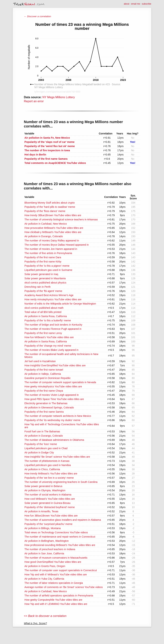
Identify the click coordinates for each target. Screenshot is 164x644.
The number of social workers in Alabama (48, 495)
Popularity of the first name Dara (43, 257)
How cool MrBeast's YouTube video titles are (50, 499)
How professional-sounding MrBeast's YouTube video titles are (60, 545)
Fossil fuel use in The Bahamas (42, 431)
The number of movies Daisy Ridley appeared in (52, 241)
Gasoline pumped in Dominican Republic (48, 378)
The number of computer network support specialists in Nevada (60, 382)
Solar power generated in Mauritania (45, 278)
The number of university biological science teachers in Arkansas (61, 219)
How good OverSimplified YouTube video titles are (53, 562)
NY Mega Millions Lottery (59, 97)
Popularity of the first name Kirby (43, 262)
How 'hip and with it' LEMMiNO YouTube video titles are (56, 604)
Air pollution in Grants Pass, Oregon (45, 566)
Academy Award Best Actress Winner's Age (49, 295)
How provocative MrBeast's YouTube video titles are (54, 228)
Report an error (34, 101)
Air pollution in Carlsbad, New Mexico (46, 224)
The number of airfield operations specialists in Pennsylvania (59, 596)
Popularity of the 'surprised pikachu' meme (48, 524)
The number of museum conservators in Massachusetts (56, 558)
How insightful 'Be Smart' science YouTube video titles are (57, 457)
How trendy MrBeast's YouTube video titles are (51, 474)
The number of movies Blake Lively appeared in (52, 350)
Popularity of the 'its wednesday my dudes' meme (53, 420)
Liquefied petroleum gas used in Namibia (48, 465)
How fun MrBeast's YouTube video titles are (49, 337)
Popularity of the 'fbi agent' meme (43, 291)
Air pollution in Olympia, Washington (45, 490)
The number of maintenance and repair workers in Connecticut (60, 537)
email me (136, 4)
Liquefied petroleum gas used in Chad (46, 448)
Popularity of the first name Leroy (43, 333)
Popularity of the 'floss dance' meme (45, 211)
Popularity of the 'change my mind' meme (48, 346)
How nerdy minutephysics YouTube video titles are (53, 299)
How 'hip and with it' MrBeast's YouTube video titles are (56, 574)
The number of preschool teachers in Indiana (50, 549)
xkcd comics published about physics (45, 283)
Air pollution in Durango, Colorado (44, 236)
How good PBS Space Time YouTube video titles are (54, 399)
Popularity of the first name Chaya (44, 391)
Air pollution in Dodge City (39, 453)
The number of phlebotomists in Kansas (47, 461)
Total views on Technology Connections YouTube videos (56, 532)
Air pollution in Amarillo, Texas (41, 511)
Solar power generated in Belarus (43, 486)
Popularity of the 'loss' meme (41, 444)
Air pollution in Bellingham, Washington (47, 541)
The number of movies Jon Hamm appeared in (51, 249)
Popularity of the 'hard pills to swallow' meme (50, 207)
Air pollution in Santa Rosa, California (46, 316)
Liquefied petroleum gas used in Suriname (48, 270)
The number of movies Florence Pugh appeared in (53, 329)
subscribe (147, 4)
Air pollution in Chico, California (42, 469)
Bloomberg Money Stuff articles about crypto (50, 203)
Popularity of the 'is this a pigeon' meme (47, 266)
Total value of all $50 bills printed (43, 312)
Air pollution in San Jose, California (44, 553)
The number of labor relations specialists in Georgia (54, 583)
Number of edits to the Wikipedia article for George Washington (60, 304)
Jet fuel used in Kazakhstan (40, 361)
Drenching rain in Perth (38, 287)
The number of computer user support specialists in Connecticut (61, 570)
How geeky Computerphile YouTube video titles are (53, 600)
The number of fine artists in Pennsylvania (48, 253)
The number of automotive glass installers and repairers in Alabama (63, 520)
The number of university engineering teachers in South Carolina (61, 482)
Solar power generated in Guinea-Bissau (47, 503)
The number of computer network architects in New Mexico (58, 416)
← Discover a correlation (38, 16)
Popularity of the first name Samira (44, 412)
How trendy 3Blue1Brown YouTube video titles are (53, 215)
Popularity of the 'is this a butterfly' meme (48, 320)
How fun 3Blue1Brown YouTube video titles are (51, 516)
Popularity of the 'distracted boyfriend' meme (50, 507)
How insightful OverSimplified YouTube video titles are (55, 365)
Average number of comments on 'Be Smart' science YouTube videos (64, 587)
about (127, 4)
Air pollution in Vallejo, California (43, 374)
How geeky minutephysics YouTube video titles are (53, 386)
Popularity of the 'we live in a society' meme (49, 478)
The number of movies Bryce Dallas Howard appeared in (57, 245)
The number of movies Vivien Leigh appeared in (52, 395)
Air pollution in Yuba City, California (44, 579)
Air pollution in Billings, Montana (43, 528)
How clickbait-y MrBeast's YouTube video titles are (53, 232)
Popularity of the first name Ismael (44, 370)
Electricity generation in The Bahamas (46, 403)
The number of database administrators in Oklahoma (54, 440)
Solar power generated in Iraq (41, 274)
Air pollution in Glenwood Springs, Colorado (49, 408)
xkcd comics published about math (44, 308)
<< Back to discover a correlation (45, 616)
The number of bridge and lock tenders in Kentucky (53, 325)
